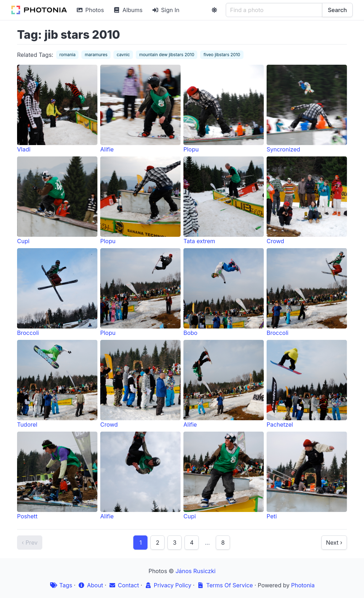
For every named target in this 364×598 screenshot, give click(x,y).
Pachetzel (307, 384)
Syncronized (307, 109)
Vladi (57, 109)
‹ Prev (30, 543)
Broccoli (57, 292)
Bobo (224, 292)
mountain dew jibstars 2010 (167, 55)
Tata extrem (224, 201)
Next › (334, 543)
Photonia (303, 585)
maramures (96, 55)
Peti (307, 476)
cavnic (123, 55)
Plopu (224, 109)
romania (68, 55)
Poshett (57, 476)
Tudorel (57, 384)
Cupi (57, 201)
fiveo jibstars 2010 (222, 55)
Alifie (140, 109)
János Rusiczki (196, 571)
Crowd (307, 201)
